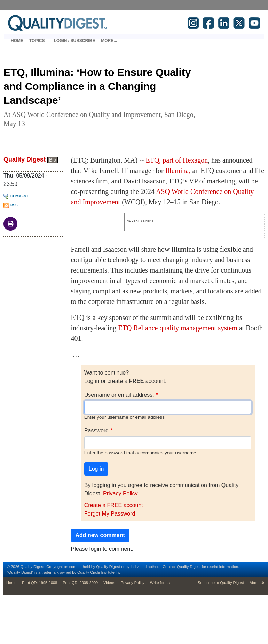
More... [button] (109, 41)
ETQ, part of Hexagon (177, 160)
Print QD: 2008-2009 (80, 583)
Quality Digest (25, 159)
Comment (19, 196)
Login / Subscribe (75, 41)
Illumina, (178, 171)
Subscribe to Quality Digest (221, 583)
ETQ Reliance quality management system (178, 328)
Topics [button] (37, 41)
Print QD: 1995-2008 (40, 583)
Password (96, 430)
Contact (169, 567)
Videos (109, 583)
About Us (257, 583)
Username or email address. (119, 395)
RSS (14, 205)
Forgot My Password (110, 514)
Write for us (160, 583)
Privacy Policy (120, 493)
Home (17, 41)
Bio (53, 160)
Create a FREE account (114, 505)
